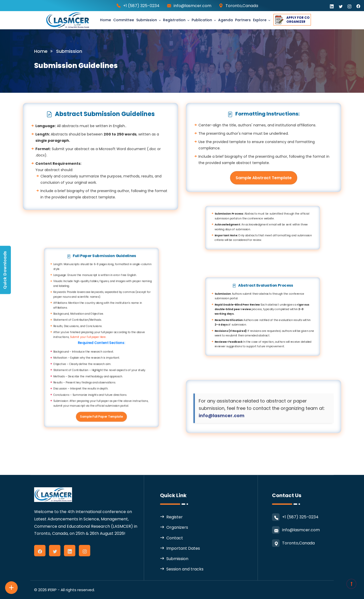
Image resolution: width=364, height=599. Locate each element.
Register (175, 517)
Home (106, 20)
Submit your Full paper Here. (66, 337)
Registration (174, 20)
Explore (260, 20)
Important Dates (183, 548)
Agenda (225, 20)
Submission (147, 20)
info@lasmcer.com (192, 6)
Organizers (177, 527)
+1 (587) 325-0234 (141, 6)
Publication (202, 20)
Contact (175, 538)
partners (243, 20)
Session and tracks (185, 569)
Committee (124, 20)
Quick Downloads (5, 270)
